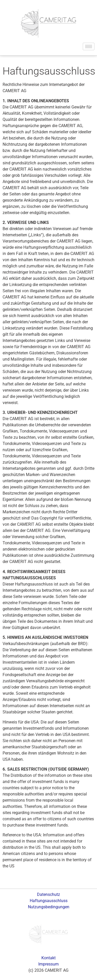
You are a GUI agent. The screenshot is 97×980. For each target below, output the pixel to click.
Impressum (48, 964)
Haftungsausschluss (49, 901)
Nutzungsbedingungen (49, 907)
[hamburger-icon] (89, 46)
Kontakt (48, 958)
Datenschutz (48, 894)
